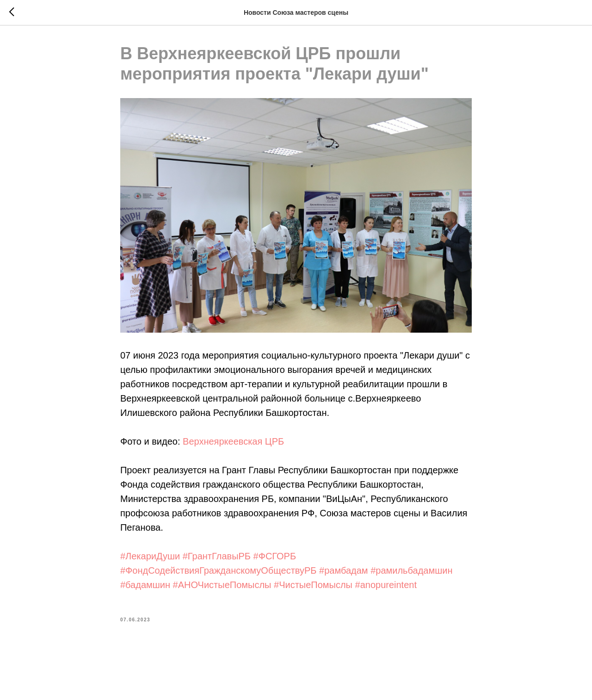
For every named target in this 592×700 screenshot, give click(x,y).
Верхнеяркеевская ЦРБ (233, 442)
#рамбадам (344, 571)
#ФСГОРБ (275, 557)
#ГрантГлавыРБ (217, 557)
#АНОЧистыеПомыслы (222, 585)
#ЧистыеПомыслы (313, 585)
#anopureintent (386, 585)
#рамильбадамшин (411, 571)
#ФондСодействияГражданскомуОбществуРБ (218, 571)
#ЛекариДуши (150, 557)
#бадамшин (145, 585)
